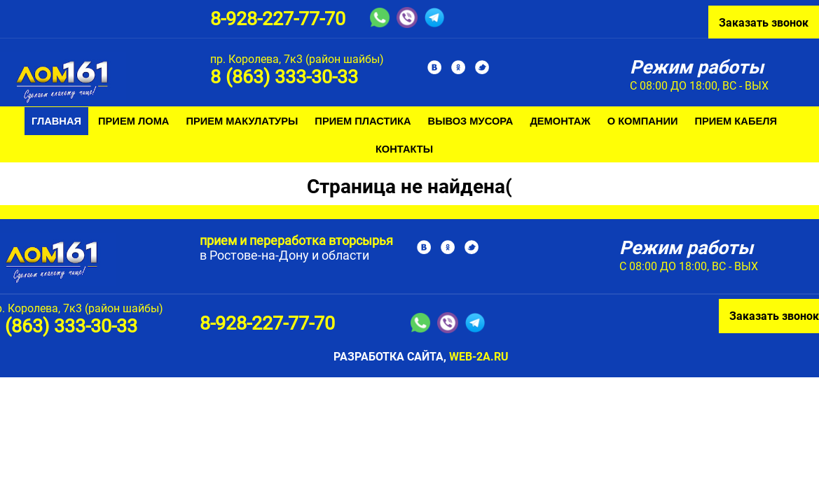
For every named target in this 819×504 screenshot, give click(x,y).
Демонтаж (560, 121)
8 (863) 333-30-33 (284, 77)
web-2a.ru (479, 357)
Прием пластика (363, 121)
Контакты (404, 149)
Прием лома (133, 121)
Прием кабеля (736, 121)
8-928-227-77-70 (278, 19)
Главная (56, 121)
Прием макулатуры (242, 121)
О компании (643, 121)
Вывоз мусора (471, 121)
